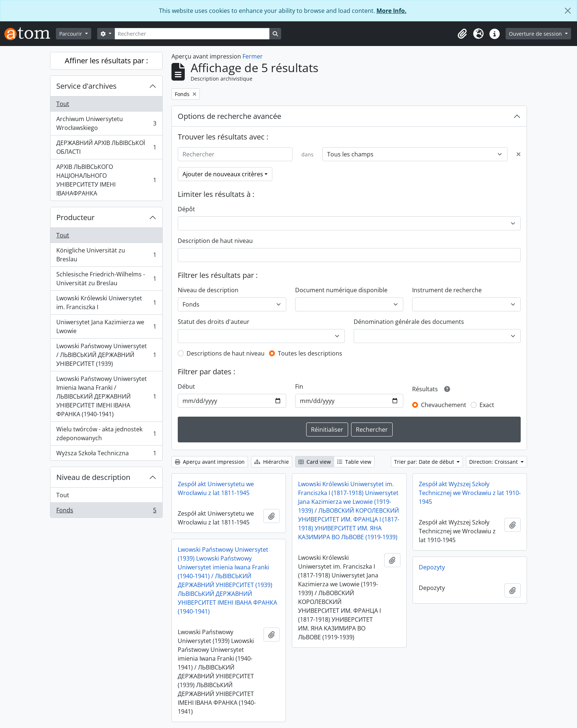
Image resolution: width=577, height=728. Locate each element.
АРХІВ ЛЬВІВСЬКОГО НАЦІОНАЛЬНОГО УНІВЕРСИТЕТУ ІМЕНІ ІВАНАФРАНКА (106, 180)
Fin (299, 386)
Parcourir (71, 34)
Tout (63, 104)
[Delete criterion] (518, 154)
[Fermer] (568, 11)
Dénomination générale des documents (409, 322)
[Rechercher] (192, 34)
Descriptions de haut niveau (226, 353)
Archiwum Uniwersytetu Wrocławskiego (106, 123)
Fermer (253, 56)
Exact (487, 405)
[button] (462, 34)
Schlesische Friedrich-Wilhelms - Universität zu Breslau (106, 279)
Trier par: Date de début (425, 462)
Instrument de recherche (447, 290)
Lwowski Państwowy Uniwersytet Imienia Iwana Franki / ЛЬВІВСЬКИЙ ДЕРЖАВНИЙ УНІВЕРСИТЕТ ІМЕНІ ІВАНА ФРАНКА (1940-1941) (106, 396)
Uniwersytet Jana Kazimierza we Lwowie (106, 326)
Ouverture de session (536, 34)
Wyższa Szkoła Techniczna (106, 455)
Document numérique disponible (341, 290)
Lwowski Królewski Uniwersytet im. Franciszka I (106, 303)
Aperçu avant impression (210, 462)
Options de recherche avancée (229, 116)
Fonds (106, 512)
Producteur (75, 217)
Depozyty (432, 567)
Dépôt (186, 209)
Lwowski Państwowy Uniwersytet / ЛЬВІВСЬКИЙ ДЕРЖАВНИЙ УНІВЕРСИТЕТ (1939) (106, 355)
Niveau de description (93, 477)
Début (186, 386)
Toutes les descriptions (310, 353)
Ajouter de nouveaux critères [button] (223, 174)
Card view (315, 462)
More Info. (392, 11)
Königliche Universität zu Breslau (106, 255)
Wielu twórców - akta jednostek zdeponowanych (106, 434)
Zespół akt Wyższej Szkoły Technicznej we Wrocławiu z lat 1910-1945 (470, 493)
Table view (354, 462)
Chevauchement (444, 405)
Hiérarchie (272, 462)
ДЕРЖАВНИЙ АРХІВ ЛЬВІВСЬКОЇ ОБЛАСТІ (106, 147)
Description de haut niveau (215, 241)
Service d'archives (86, 86)
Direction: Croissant (494, 462)
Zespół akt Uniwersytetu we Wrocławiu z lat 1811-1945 (216, 488)
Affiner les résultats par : (106, 61)
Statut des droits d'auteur (214, 322)
